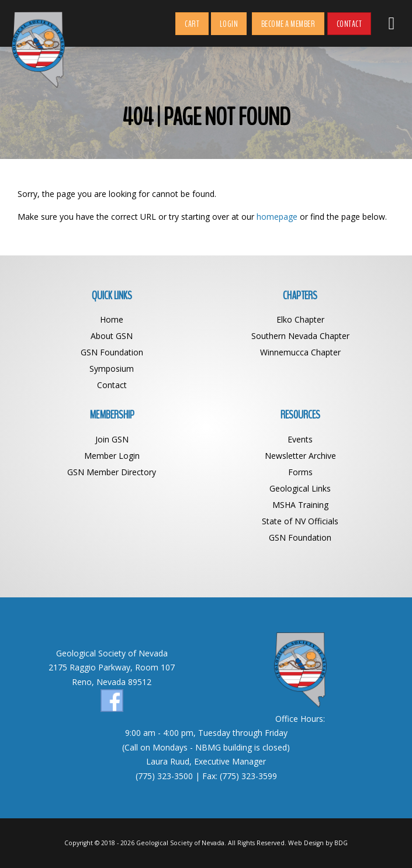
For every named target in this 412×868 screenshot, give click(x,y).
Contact (349, 24)
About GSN (112, 336)
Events (300, 439)
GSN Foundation (112, 352)
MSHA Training (300, 505)
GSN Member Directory (112, 472)
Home (112, 319)
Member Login (112, 456)
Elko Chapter (300, 319)
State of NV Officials (300, 521)
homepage (277, 217)
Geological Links (300, 488)
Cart (192, 24)
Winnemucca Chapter (300, 352)
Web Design (306, 843)
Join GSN (112, 439)
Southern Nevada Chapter (300, 336)
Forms (300, 472)
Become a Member (288, 24)
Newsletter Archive (300, 456)
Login (229, 24)
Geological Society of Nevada (180, 843)
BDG (341, 843)
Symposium (112, 369)
